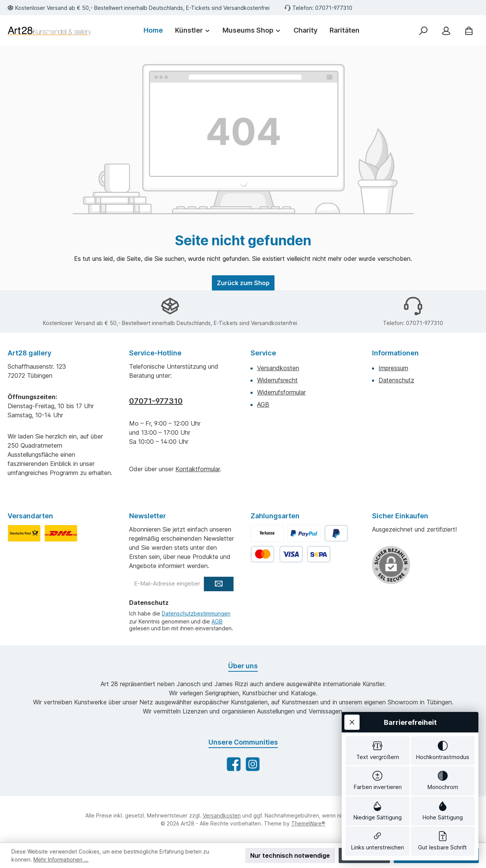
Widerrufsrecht (277, 380)
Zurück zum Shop (243, 283)
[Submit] (219, 584)
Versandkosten (278, 368)
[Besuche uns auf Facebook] (234, 764)
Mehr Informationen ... (61, 859)
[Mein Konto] (446, 31)
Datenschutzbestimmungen (196, 613)
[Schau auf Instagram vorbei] (253, 764)
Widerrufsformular (281, 392)
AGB (263, 404)
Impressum (393, 368)
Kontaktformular (198, 469)
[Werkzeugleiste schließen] (352, 605)
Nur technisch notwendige (290, 855)
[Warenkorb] (469, 31)
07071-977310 (156, 401)
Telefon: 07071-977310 (322, 8)
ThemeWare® (308, 823)
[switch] (378, 635)
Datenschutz (396, 380)
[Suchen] (423, 31)
